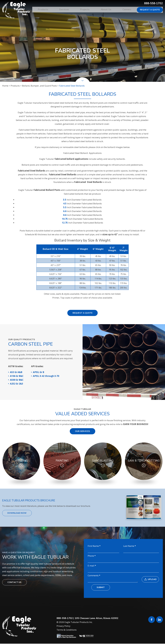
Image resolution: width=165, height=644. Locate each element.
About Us (108, 10)
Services (68, 10)
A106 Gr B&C (17, 376)
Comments (93, 576)
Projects (88, 10)
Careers (127, 10)
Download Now (17, 513)
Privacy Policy (63, 626)
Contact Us (14, 582)
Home (5, 86)
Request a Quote (150, 10)
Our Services (83, 431)
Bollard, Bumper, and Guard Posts (39, 86)
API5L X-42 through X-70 (46, 376)
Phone (91, 556)
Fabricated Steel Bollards (72, 86)
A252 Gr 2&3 (17, 384)
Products (49, 10)
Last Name (129, 546)
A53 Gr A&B (16, 372)
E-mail (91, 566)
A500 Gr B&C (17, 380)
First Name (93, 546)
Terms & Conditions (67, 630)
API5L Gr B (39, 372)
